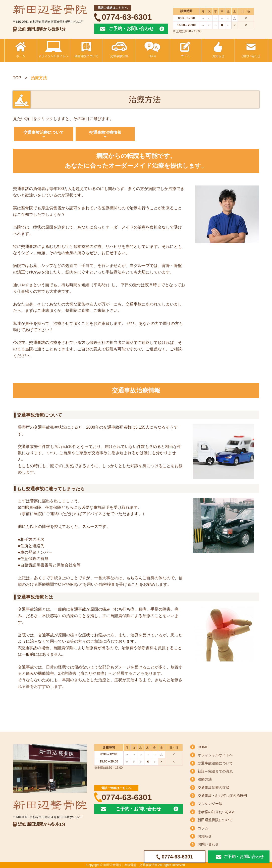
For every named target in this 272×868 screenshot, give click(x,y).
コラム (203, 828)
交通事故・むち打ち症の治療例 (222, 796)
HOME (203, 747)
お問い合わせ (208, 844)
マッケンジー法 (210, 804)
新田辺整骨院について (215, 820)
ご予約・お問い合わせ (131, 29)
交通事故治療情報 (105, 132)
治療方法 (205, 779)
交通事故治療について (44, 132)
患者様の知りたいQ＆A (216, 812)
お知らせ (205, 836)
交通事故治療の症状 (213, 788)
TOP (17, 78)
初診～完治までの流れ (215, 771)
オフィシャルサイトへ (215, 755)
